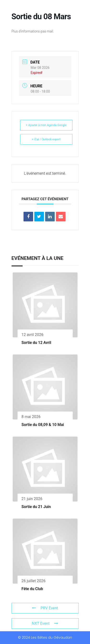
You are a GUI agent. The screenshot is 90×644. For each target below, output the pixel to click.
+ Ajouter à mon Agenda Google (46, 125)
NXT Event (45, 623)
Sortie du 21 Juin (36, 507)
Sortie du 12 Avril (36, 343)
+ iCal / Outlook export (46, 139)
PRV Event (45, 608)
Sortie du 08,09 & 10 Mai (43, 425)
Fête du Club (32, 589)
